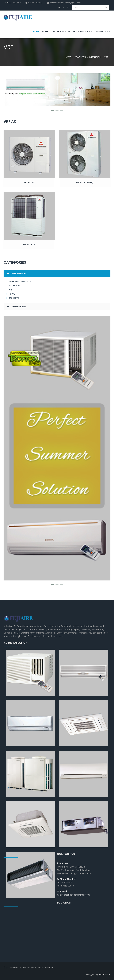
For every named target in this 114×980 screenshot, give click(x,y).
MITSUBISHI (95, 57)
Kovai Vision (105, 974)
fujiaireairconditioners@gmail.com (73, 895)
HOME (68, 57)
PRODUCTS (80, 57)
